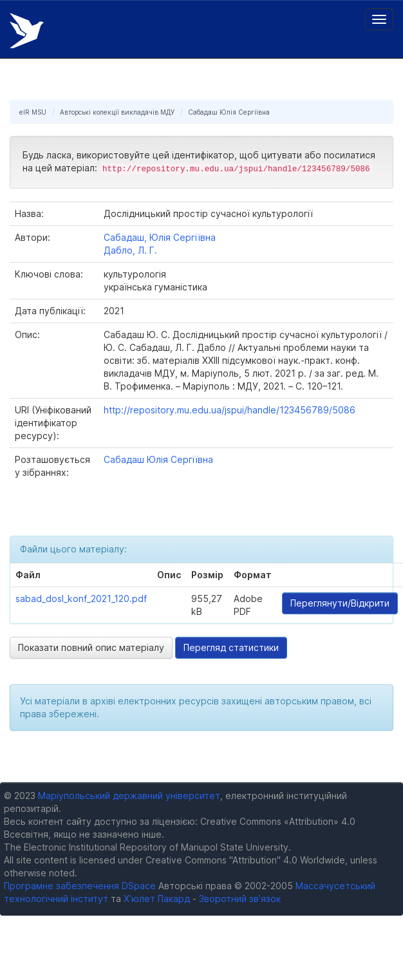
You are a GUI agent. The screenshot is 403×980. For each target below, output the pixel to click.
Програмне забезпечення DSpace (80, 886)
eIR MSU (33, 112)
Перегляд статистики (231, 647)
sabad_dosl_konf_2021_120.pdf (81, 598)
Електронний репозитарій (27, 31)
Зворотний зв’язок (240, 899)
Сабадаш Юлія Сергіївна (229, 112)
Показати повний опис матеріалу (91, 647)
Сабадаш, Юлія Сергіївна (160, 237)
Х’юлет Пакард (157, 899)
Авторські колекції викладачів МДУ (117, 112)
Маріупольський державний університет (129, 796)
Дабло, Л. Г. (130, 250)
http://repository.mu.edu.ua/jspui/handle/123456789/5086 (230, 410)
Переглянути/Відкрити (340, 603)
